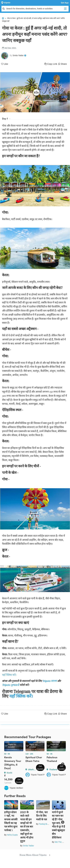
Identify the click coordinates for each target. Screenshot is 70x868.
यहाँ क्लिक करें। (9, 675)
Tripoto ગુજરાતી (11, 685)
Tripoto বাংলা (50, 681)
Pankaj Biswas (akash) (49, 824)
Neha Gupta (12, 835)
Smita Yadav (28, 846)
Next (63, 764)
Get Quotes (19, 781)
